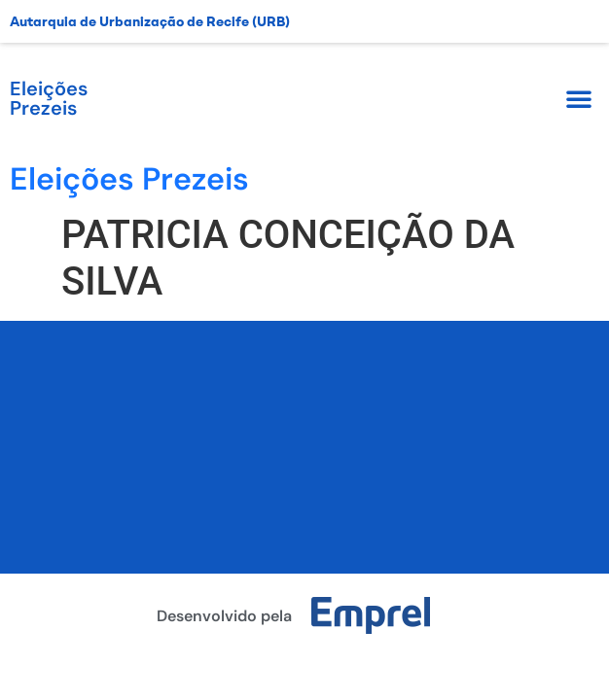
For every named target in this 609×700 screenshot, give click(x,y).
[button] (579, 98)
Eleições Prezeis (49, 98)
